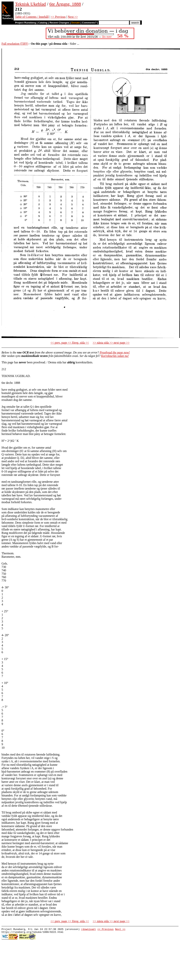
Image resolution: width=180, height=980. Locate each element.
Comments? (89, 23)
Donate (76, 23)
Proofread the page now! (115, 352)
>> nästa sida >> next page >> (111, 343)
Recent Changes (59, 23)
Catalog (43, 23)
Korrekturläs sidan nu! (115, 356)
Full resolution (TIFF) (15, 44)
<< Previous (58, 17)
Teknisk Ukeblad (30, 4)
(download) (88, 930)
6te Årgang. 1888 (65, 4)
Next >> (73, 17)
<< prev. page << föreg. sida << (70, 343)
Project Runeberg (25, 23)
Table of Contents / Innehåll (32, 17)
